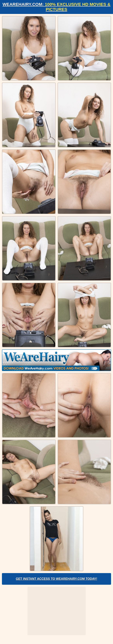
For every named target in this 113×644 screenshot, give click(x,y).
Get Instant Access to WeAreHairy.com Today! (57, 579)
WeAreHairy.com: (56, 7)
